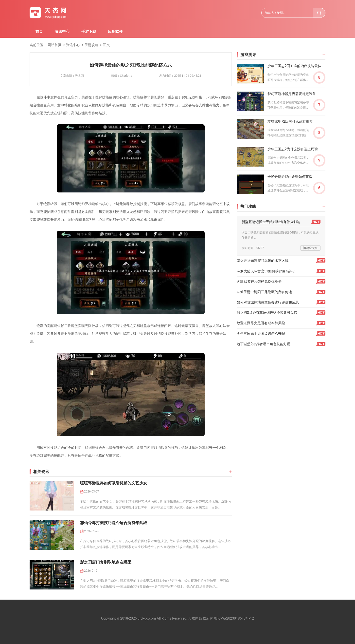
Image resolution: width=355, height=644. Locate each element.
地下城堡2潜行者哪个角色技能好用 (264, 344)
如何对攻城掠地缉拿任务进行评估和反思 (268, 302)
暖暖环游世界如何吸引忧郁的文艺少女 (114, 483)
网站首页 (54, 45)
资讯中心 (62, 32)
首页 (39, 32)
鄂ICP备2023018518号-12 (234, 618)
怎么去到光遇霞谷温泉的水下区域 (263, 261)
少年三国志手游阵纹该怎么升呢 (261, 334)
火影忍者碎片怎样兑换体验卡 (259, 282)
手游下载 (89, 32)
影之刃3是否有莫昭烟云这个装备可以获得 (269, 313)
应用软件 (115, 32)
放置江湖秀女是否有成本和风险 (261, 323)
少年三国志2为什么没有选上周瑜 (293, 149)
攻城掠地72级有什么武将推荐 (290, 121)
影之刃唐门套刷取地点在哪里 (106, 562)
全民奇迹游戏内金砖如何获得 (290, 177)
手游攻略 (91, 45)
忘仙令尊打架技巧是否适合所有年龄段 (114, 523)
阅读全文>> (311, 248)
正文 (106, 45)
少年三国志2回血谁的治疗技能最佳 (294, 66)
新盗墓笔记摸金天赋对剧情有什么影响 (271, 222)
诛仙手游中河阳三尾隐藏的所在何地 (264, 292)
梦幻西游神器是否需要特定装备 (292, 94)
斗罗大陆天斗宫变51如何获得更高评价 (266, 271)
